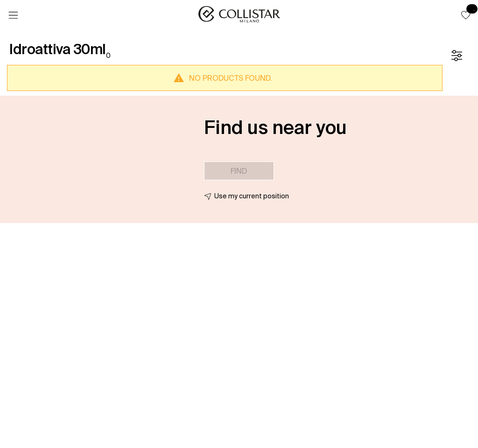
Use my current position (252, 196)
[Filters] (457, 56)
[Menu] (13, 15)
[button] (466, 15)
